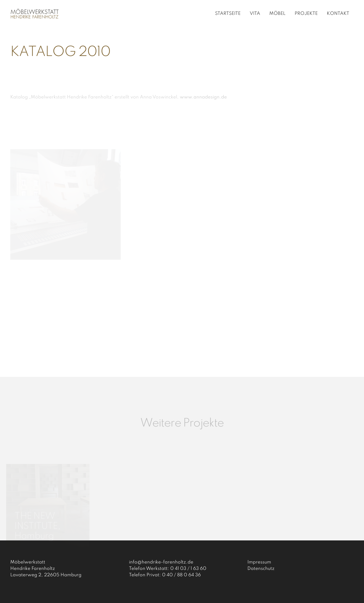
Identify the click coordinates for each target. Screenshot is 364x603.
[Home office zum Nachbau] (137, 489)
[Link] (36, 14)
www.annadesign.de (203, 97)
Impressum (259, 562)
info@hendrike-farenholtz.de (161, 562)
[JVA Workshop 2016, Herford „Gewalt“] (227, 498)
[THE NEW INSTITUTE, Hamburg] (48, 484)
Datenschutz (261, 569)
